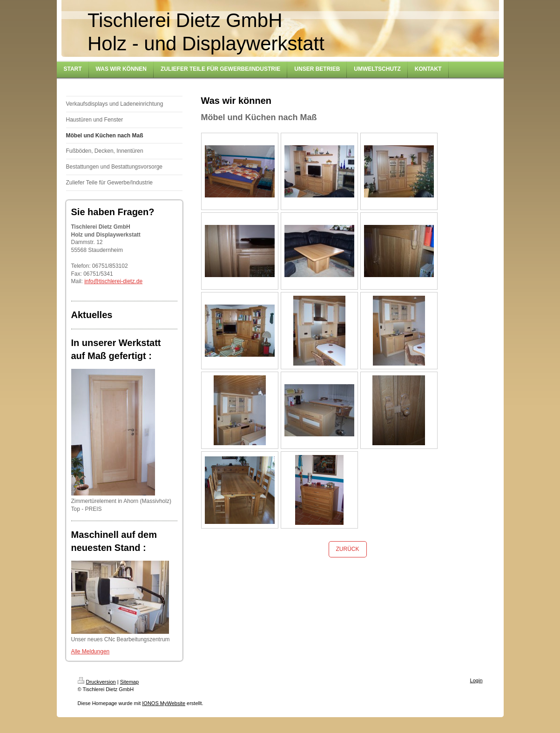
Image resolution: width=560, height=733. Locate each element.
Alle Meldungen (91, 652)
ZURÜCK (348, 549)
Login (476, 680)
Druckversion (97, 682)
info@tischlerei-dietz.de (113, 281)
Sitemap (129, 682)
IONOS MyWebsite (164, 703)
